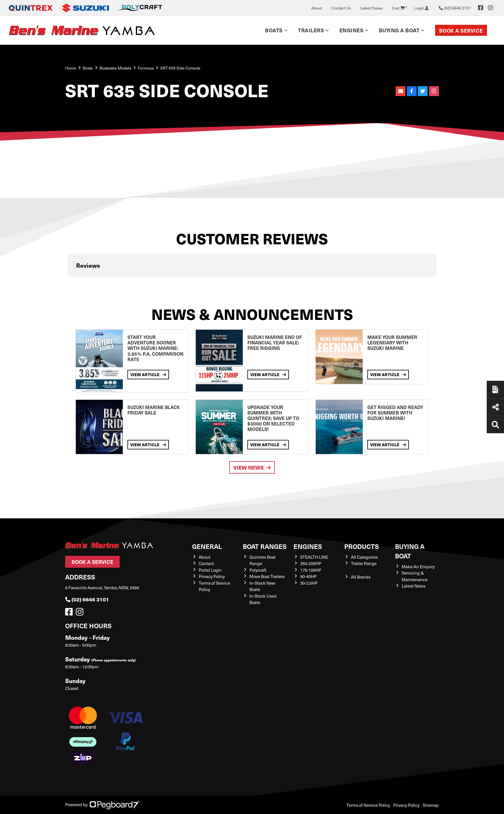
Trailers (311, 30)
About (317, 8)
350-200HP (311, 563)
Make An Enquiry (418, 567)
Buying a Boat (399, 30)
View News (252, 467)
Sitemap (431, 805)
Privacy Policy (212, 576)
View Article (148, 374)
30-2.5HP (309, 583)
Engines (351, 30)
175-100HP (311, 570)
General (207, 546)
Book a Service (461, 30)
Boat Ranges (265, 546)
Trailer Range (364, 563)
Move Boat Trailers (267, 576)
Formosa (146, 68)
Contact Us (341, 8)
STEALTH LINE (314, 557)
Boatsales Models (115, 68)
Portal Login (210, 570)
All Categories (364, 557)
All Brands (361, 577)
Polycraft (258, 570)
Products (362, 546)
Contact (206, 563)
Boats (274, 30)
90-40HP (308, 576)
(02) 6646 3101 (87, 599)
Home (71, 68)
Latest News (371, 8)
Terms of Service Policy (368, 805)
